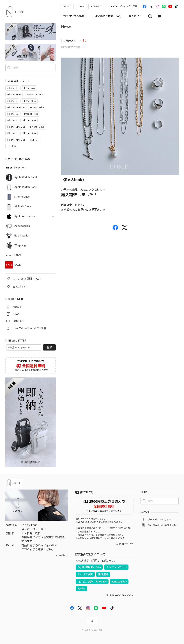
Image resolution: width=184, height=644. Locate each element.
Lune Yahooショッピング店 (123, 6)
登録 (49, 347)
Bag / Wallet (22, 236)
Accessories (22, 226)
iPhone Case (22, 197)
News (81, 6)
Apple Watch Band (26, 177)
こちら (26, 549)
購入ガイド (135, 16)
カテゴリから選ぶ (76, 16)
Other (18, 255)
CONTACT (96, 6)
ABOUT (67, 6)
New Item (20, 168)
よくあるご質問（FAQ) (108, 16)
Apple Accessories (26, 216)
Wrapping (20, 245)
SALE (18, 265)
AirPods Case (23, 207)
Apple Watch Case (26, 187)
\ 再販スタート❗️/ (75, 41)
